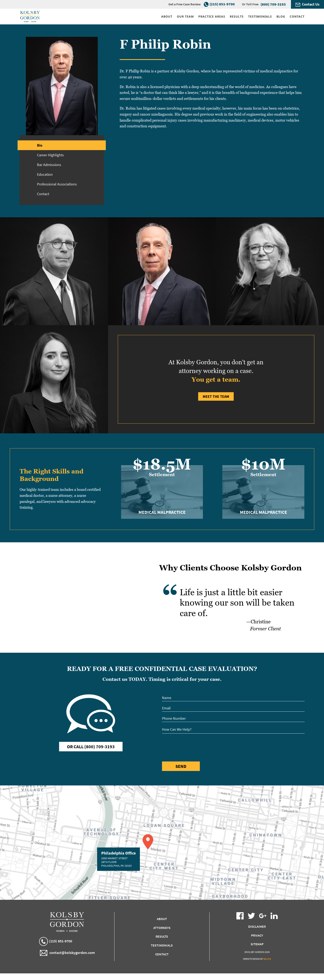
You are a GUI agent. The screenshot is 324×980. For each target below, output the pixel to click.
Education (45, 174)
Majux (267, 959)
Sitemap (257, 944)
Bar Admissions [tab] (49, 165)
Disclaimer (257, 926)
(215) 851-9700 (222, 4)
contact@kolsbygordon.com (67, 953)
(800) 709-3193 (273, 4)
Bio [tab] (40, 145)
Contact (43, 194)
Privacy (257, 935)
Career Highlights (50, 155)
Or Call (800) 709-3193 (91, 747)
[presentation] (193, 747)
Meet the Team (216, 396)
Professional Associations (57, 184)
